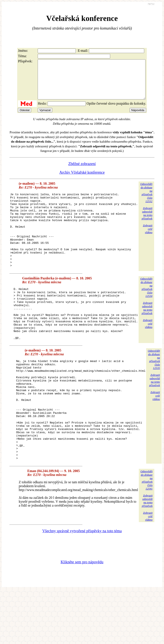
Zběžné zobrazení (82, 172)
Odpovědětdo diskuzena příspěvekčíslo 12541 (147, 533)
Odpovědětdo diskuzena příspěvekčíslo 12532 (146, 200)
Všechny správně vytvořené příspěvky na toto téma (82, 584)
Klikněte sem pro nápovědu (82, 615)
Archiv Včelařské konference (82, 180)
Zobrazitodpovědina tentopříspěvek (147, 221)
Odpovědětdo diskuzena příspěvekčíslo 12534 (146, 310)
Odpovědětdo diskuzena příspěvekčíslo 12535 (154, 392)
